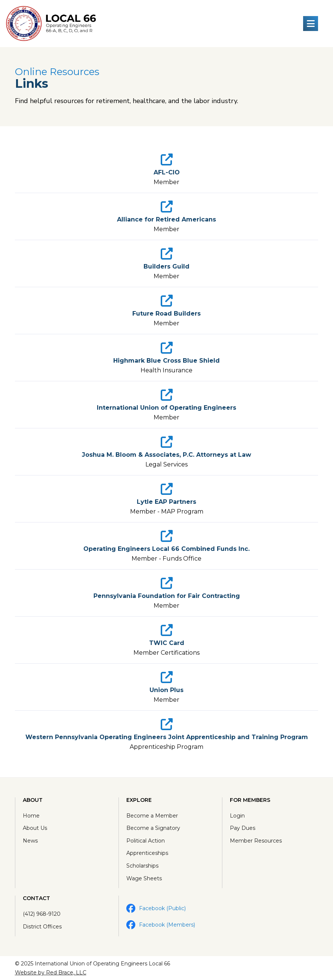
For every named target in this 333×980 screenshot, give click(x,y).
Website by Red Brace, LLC (51, 973)
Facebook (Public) (156, 908)
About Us (35, 828)
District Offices (42, 927)
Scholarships (142, 866)
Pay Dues (243, 828)
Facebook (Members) (161, 925)
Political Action (146, 841)
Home (31, 816)
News (30, 841)
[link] (167, 170)
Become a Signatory (153, 828)
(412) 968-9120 (42, 914)
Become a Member (152, 816)
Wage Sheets (144, 878)
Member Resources (256, 841)
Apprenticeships (147, 853)
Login (237, 816)
